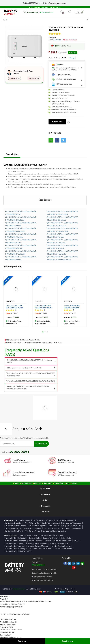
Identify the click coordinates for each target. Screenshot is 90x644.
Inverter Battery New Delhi (41, 549)
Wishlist (75, 483)
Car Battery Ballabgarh (65, 520)
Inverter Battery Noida (63, 549)
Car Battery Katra (74, 525)
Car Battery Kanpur (56, 525)
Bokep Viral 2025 (6, 627)
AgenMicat (4, 599)
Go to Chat (34, 79)
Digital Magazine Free (8, 619)
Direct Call (15, 79)
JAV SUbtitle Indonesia (8, 622)
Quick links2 (45, 494)
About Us (37, 483)
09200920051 (34, 3)
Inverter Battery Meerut (61, 546)
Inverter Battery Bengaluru (40, 538)
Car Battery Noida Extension (55, 531)
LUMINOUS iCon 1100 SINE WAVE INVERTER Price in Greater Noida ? (31, 361)
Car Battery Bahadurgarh (43, 520)
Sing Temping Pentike (8, 624)
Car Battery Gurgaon (37, 525)
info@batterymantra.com (57, 3)
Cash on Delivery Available (64, 79)
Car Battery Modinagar (72, 528)
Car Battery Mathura (33, 528)
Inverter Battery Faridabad (16, 541)
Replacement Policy (61, 75)
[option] (24, 45)
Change (72, 58)
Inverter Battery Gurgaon (15, 543)
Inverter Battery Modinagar (16, 549)
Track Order (48, 483)
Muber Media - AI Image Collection (13, 604)
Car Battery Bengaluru (14, 523)
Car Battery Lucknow (13, 528)
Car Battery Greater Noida (15, 525)
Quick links (45, 488)
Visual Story (59, 483)
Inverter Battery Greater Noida (66, 541)
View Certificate (70, 40)
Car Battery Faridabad (51, 523)
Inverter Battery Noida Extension (18, 551)
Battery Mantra (19, 589)
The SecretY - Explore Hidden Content (37, 601)
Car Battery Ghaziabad (72, 523)
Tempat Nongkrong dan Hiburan (12, 607)
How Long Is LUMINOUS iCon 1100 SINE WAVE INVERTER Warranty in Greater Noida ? (31, 387)
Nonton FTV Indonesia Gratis (11, 637)
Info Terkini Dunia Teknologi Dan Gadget (15, 614)
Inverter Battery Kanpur (38, 543)
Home (17, 483)
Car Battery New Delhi (14, 531)
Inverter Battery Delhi (63, 538)
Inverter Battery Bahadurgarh (52, 535)
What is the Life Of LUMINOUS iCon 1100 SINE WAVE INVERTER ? (31, 382)
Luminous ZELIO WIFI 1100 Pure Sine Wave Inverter (72, 307)
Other (45, 500)
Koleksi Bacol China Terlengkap (11, 601)
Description (12, 154)
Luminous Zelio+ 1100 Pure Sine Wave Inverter (15, 307)
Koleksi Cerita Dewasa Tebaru (11, 630)
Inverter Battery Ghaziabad (40, 541)
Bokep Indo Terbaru (7, 632)
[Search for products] (45, 20)
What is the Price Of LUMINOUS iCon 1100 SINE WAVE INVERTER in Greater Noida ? (31, 374)
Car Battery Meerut (52, 528)
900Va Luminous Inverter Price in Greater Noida (31, 368)
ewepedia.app (5, 596)
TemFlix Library (6, 635)
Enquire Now (68, 641)
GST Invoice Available (62, 84)
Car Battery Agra (23, 520)
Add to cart (23, 641)
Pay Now (45, 512)
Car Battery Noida (33, 531)
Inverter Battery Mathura (38, 546)
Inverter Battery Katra (59, 543)
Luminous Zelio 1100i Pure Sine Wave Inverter (44, 307)
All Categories (26, 483)
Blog (67, 483)
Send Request (41, 444)
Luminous (57, 40)
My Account (45, 506)
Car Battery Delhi (33, 523)
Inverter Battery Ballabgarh (16, 538)
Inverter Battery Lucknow (15, 546)
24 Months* (10, 301)
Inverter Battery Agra (29, 535)
